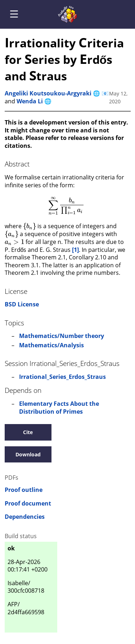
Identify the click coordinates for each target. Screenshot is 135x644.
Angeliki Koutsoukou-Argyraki (48, 93)
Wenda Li (30, 101)
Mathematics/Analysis (51, 345)
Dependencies (25, 517)
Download (28, 454)
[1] (75, 250)
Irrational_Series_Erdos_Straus (62, 377)
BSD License (22, 304)
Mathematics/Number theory (62, 336)
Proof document (28, 504)
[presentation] (66, 206)
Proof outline (24, 490)
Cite (28, 432)
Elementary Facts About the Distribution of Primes (59, 408)
